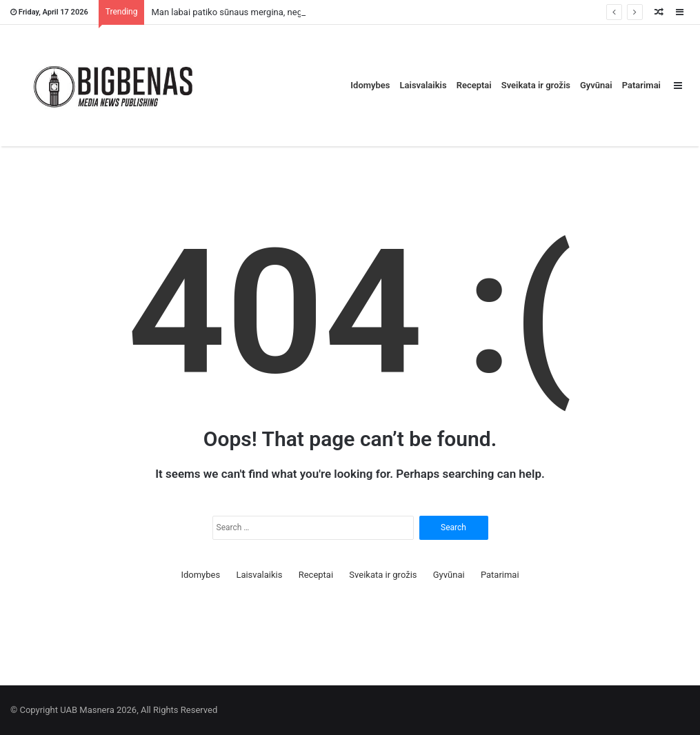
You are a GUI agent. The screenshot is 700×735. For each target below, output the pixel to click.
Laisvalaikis (423, 85)
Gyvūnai (596, 85)
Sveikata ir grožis (536, 85)
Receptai (474, 85)
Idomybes (370, 85)
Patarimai (641, 85)
